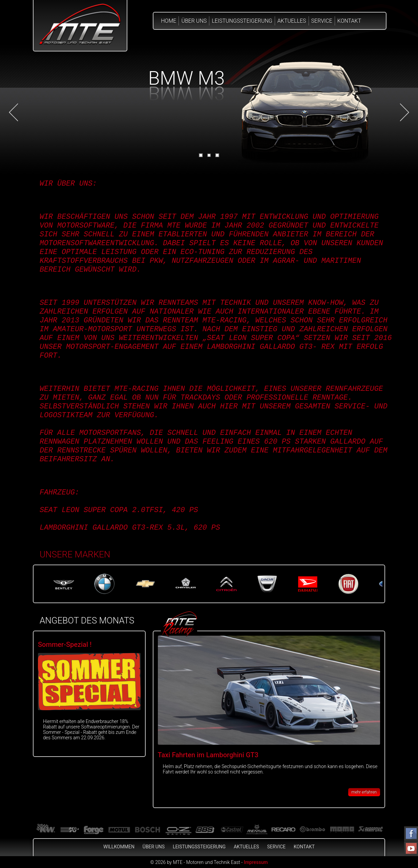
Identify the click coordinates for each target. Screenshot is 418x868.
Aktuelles (292, 21)
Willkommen (119, 847)
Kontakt (349, 21)
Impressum (256, 862)
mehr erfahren (364, 792)
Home (169, 21)
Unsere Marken (75, 554)
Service (322, 21)
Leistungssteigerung (242, 21)
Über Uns (194, 21)
